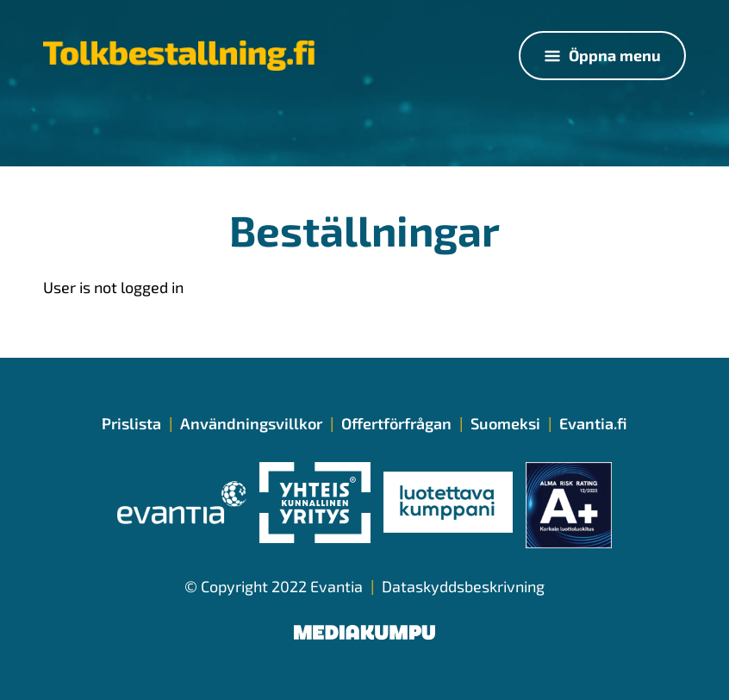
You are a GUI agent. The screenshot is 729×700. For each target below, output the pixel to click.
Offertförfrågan (396, 423)
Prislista (131, 423)
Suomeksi (505, 423)
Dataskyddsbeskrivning (463, 586)
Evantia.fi (593, 423)
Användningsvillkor (251, 423)
